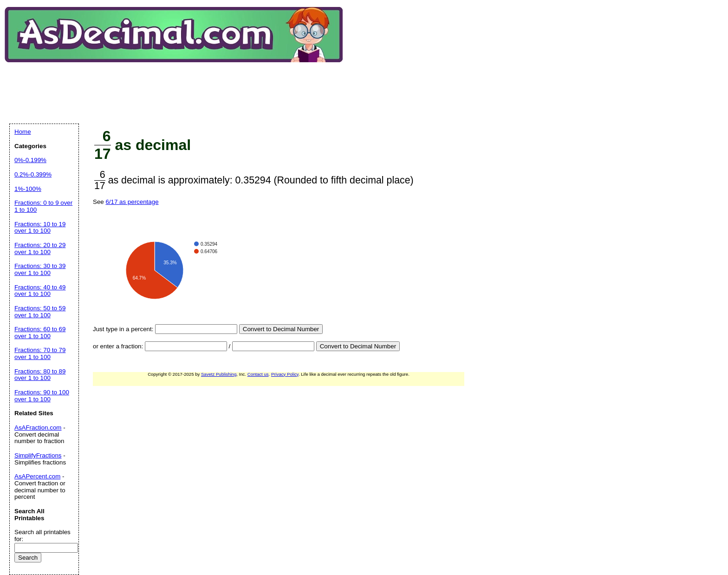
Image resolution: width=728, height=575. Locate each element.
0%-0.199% (30, 160)
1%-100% (28, 189)
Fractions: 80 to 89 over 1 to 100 (40, 375)
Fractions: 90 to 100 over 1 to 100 (42, 396)
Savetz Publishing (219, 374)
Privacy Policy (285, 374)
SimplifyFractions (38, 455)
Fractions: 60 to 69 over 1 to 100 (40, 333)
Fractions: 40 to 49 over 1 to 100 (40, 291)
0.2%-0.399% (33, 174)
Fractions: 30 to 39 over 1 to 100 (40, 269)
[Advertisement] (178, 85)
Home (23, 132)
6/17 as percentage (132, 202)
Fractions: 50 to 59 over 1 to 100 (40, 312)
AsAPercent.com (37, 476)
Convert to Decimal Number (281, 329)
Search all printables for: (42, 536)
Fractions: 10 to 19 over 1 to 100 (40, 228)
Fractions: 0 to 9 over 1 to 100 (43, 206)
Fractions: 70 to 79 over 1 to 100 (40, 353)
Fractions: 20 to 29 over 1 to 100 (40, 248)
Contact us (258, 374)
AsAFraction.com (38, 428)
